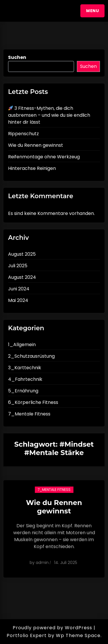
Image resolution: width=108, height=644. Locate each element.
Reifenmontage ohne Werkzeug (44, 157)
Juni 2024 (19, 289)
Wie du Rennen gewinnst (36, 145)
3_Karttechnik (25, 368)
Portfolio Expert (27, 635)
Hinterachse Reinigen (32, 168)
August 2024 (22, 277)
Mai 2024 (18, 300)
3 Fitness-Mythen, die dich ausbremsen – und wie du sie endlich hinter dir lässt (49, 115)
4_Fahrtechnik (25, 379)
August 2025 (22, 254)
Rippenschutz (23, 134)
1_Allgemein (22, 345)
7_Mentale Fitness (29, 414)
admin (42, 563)
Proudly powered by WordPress (52, 628)
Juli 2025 (18, 266)
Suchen (17, 57)
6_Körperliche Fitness (33, 402)
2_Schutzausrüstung (31, 356)
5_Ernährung (23, 391)
